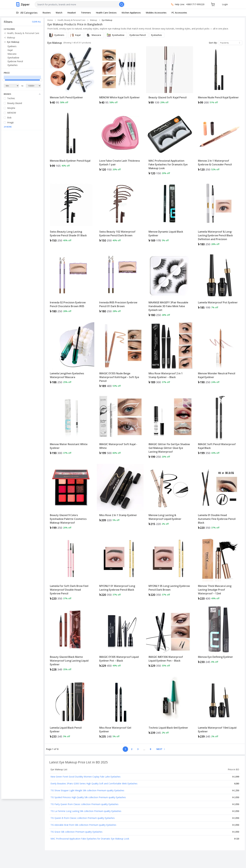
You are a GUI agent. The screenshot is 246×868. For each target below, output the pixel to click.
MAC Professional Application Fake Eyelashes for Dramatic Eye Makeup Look (90, 839)
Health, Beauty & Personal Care (21, 33)
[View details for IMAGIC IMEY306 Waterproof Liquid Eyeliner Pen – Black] (170, 638)
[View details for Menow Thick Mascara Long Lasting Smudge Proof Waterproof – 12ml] (219, 569)
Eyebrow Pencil (15, 61)
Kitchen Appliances (131, 13)
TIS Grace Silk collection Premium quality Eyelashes (76, 832)
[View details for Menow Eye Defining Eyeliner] (219, 636)
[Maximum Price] (33, 86)
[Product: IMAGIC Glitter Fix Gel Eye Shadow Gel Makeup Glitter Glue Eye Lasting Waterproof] (170, 427)
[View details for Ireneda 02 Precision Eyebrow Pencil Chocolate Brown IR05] (71, 284)
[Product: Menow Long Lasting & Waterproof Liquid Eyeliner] (170, 498)
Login (225, 4)
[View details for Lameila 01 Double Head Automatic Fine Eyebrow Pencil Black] (219, 498)
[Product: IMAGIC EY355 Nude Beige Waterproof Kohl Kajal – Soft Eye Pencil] (120, 356)
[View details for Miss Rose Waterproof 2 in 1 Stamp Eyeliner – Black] (170, 355)
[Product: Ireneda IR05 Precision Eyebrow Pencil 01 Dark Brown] (120, 286)
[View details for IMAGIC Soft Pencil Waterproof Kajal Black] (219, 425)
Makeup (9, 38)
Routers (47, 13)
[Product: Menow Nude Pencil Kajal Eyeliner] (219, 77)
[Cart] (213, 4)
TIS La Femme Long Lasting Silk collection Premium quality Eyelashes (86, 811)
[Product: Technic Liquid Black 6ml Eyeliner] (170, 709)
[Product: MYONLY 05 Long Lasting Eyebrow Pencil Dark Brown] (170, 569)
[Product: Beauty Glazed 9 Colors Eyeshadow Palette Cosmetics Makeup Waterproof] (71, 498)
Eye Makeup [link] (107, 20)
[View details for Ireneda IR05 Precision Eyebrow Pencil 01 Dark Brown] (120, 284)
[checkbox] (5, 98)
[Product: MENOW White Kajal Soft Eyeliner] (120, 77)
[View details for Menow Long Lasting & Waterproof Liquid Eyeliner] (170, 496)
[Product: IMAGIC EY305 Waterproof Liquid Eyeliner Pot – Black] (120, 640)
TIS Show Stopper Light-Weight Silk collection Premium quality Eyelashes (87, 790)
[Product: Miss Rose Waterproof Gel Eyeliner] (120, 709)
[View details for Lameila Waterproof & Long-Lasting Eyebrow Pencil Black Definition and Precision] (219, 215)
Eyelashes (13, 65)
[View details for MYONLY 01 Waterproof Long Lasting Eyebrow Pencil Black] (120, 567)
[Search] (122, 4)
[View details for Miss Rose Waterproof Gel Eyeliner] (120, 709)
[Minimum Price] (11, 86)
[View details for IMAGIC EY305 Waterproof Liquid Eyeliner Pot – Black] (120, 638)
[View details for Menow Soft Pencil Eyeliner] (71, 77)
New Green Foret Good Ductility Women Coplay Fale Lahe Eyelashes (86, 777)
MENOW (12, 113)
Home (50, 20)
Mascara (12, 54)
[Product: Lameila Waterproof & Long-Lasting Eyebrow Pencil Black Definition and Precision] (219, 215)
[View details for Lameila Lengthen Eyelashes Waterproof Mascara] (71, 355)
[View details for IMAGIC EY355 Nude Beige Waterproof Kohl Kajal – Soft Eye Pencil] (120, 356)
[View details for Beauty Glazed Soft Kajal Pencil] (170, 77)
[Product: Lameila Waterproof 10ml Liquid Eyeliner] (219, 709)
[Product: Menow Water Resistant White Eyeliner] (71, 427)
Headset (72, 13)
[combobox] (80, 4)
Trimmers (86, 13)
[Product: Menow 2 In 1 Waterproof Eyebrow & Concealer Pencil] (219, 144)
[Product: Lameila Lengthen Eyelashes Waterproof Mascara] (71, 356)
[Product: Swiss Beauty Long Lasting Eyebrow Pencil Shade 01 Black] (71, 215)
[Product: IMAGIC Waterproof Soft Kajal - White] (120, 427)
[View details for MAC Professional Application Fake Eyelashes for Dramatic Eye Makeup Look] (170, 144)
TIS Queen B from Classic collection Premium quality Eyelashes (83, 818)
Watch (59, 13)
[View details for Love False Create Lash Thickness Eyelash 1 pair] (120, 142)
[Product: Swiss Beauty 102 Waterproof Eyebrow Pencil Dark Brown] (120, 215)
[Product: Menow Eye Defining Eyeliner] (219, 640)
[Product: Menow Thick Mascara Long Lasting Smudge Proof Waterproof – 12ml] (219, 569)
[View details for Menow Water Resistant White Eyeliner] (71, 425)
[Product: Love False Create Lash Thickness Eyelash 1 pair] (120, 144)
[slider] (4, 80)
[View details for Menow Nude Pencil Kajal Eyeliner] (219, 77)
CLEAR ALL (36, 22)
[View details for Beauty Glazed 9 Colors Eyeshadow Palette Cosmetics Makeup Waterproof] (71, 498)
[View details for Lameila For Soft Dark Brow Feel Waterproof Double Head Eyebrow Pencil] (71, 569)
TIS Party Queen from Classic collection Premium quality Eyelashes (84, 804)
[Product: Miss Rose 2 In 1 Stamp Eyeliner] (120, 498)
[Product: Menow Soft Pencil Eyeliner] (71, 77)
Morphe (11, 108)
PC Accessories (179, 13)
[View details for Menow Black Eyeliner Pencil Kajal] (71, 140)
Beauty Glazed (15, 103)
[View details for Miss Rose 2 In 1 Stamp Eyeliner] (120, 494)
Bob (9, 118)
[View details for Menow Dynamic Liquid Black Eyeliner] (170, 213)
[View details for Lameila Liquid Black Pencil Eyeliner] (71, 709)
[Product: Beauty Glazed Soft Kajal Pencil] (170, 77)
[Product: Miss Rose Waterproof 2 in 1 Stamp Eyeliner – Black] (170, 356)
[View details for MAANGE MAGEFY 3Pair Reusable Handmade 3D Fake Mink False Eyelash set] (170, 286)
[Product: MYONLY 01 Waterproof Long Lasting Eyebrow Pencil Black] (120, 569)
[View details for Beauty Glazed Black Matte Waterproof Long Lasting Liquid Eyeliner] (71, 640)
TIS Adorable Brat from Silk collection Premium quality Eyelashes (83, 825)
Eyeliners (12, 46)
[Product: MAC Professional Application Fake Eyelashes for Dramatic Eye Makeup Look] (170, 144)
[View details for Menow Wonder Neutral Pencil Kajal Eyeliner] (219, 355)
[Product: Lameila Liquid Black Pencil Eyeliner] (71, 709)
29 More (8, 127)
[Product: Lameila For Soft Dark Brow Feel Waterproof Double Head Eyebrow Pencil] (71, 569)
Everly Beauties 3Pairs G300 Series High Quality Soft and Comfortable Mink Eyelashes (94, 784)
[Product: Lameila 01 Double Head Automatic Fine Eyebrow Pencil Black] (219, 498)
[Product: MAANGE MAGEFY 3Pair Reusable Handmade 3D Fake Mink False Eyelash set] (170, 286)
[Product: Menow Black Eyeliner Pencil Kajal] (71, 144)
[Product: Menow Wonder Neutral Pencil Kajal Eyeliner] (219, 356)
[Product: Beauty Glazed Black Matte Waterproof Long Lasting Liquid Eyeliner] (71, 640)
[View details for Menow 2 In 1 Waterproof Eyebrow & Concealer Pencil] (219, 142)
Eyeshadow (13, 58)
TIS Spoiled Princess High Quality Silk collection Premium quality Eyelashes (88, 797)
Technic (11, 98)
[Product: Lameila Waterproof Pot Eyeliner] (219, 286)
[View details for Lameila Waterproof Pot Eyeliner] (219, 282)
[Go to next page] (160, 749)
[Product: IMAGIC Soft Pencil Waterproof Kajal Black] (219, 427)
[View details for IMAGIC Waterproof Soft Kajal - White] (120, 425)
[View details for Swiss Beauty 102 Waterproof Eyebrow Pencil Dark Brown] (120, 213)
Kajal (10, 50)
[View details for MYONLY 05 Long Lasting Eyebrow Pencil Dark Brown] (170, 567)
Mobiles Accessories (156, 13)
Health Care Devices (106, 13)
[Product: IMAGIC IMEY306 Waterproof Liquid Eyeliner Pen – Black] (170, 640)
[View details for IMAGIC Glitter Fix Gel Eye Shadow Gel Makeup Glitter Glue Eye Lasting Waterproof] (170, 427)
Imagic (11, 122)
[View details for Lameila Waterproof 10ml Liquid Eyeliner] (219, 709)
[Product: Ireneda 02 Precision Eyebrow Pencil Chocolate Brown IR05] (71, 286)
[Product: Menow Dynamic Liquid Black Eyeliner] (170, 215)
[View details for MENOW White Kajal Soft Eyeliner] (120, 77)
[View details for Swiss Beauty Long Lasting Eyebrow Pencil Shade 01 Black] (71, 213)
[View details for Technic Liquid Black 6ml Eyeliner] (170, 707)
